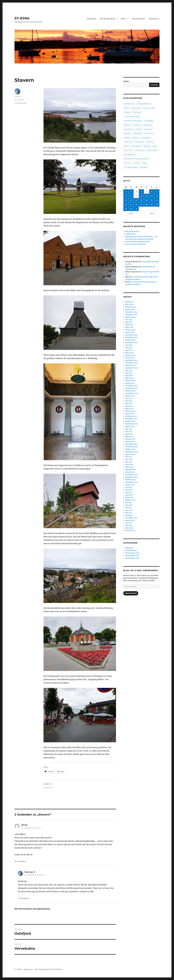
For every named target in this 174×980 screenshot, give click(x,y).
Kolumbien (149, 133)
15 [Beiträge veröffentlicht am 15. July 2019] (126, 200)
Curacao (127, 112)
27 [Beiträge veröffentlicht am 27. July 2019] (152, 205)
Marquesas (146, 138)
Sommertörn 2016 (132, 553)
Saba (155, 146)
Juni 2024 (129, 345)
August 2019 (130, 485)
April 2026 (129, 302)
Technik (137, 163)
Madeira (127, 138)
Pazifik (127, 146)
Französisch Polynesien (133, 121)
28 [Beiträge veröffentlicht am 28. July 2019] (157, 205)
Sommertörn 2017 (132, 556)
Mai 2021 (129, 431)
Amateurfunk (138, 19)
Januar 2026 (130, 310)
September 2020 (131, 452)
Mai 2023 (129, 373)
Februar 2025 (130, 330)
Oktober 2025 (130, 317)
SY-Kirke (22, 18)
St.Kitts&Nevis (130, 154)
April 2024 (129, 350)
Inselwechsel (130, 234)
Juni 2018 (129, 505)
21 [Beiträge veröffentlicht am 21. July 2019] (157, 200)
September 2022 (131, 393)
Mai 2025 (129, 322)
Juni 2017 (129, 510)
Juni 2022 (129, 401)
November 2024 (131, 337)
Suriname (128, 163)
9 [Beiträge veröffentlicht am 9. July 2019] (131, 196)
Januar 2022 (130, 414)
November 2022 (131, 388)
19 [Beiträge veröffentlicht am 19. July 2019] (147, 200)
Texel (145, 163)
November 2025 (131, 315)
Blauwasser (136, 108)
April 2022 (129, 406)
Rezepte (147, 146)
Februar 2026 (130, 307)
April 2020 (129, 464)
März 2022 (129, 409)
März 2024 (129, 353)
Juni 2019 (129, 490)
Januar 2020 (130, 472)
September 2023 (131, 368)
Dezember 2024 (131, 335)
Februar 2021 (130, 439)
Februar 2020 (130, 470)
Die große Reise (107, 19)
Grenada (136, 125)
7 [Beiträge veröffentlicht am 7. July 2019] (157, 191)
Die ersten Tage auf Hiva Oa (136, 244)
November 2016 (131, 518)
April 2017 (129, 515)
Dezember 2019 (131, 475)
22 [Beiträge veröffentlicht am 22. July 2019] (126, 205)
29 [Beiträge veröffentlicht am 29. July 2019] (126, 209)
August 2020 (130, 454)
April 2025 (129, 325)
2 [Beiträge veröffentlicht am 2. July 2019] (131, 191)
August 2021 (130, 426)
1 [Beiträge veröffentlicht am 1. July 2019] (126, 191)
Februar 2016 (130, 531)
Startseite (92, 19)
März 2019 (129, 498)
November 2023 (131, 363)
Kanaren (127, 133)
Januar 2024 (130, 358)
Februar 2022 (130, 411)
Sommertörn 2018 (132, 558)
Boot (123, 19)
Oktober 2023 (130, 365)
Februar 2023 (130, 381)
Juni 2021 (129, 429)
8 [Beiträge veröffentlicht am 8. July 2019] (126, 196)
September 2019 (131, 482)
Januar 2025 (130, 332)
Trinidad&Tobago (131, 167)
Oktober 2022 (130, 391)
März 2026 (129, 304)
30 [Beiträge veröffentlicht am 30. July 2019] (131, 209)
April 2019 (129, 495)
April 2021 (129, 434)
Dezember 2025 (131, 312)
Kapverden (138, 133)
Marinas (136, 138)
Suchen (126, 81)
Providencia (137, 146)
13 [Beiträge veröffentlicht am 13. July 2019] (152, 196)
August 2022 (130, 396)
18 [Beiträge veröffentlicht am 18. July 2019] (141, 200)
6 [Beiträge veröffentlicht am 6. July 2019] (152, 191)
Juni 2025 (129, 320)
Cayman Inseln (149, 108)
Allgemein (129, 548)
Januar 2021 (130, 442)
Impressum (154, 19)
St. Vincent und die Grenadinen (137, 159)
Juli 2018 (128, 503)
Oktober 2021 (130, 421)
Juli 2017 (128, 508)
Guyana (139, 129)
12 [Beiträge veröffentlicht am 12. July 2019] (147, 196)
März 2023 (129, 378)
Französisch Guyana (132, 116)
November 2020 (131, 447)
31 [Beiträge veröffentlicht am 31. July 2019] (136, 209)
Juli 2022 (129, 398)
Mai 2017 (129, 513)
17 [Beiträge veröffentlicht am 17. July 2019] (136, 200)
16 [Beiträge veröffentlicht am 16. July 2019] (131, 200)
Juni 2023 (129, 370)
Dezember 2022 (131, 386)
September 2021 (131, 424)
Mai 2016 (129, 525)
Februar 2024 (130, 355)
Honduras (148, 129)
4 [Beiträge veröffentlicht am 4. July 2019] (141, 191)
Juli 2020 (129, 457)
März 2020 (129, 467)
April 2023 (129, 376)
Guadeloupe (147, 125)
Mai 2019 (129, 492)
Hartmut (18, 96)
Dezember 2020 (131, 444)
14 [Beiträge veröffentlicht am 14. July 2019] (157, 196)
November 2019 (131, 477)
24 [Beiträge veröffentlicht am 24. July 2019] (136, 205)
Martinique (129, 142)
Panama (150, 142)
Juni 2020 (129, 459)
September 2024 (131, 343)
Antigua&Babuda (144, 104)
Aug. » (152, 213)
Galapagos (149, 121)
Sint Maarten (152, 150)
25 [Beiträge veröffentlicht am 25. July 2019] (141, 205)
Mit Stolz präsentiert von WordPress (49, 969)
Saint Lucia (129, 150)
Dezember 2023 (131, 360)
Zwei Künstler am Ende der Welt (137, 242)
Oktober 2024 (130, 340)
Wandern (144, 167)
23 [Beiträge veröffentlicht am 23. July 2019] (131, 205)
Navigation (140, 142)
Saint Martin (140, 150)
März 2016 (129, 528)
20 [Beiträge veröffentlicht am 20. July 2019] (152, 200)
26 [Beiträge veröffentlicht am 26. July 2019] (147, 205)
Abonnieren (131, 593)
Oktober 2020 (130, 449)
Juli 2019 (129, 487)
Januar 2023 (130, 383)
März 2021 (129, 437)
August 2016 (130, 520)
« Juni (130, 213)
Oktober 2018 (130, 500)
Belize (127, 108)
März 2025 (129, 327)
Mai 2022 (129, 404)
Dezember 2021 (131, 416)
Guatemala (129, 129)
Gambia (127, 125)
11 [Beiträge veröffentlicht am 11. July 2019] (141, 196)
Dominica (137, 112)
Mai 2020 (129, 462)
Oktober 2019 (130, 480)
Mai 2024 (129, 348)
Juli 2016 (129, 523)
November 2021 (131, 419)
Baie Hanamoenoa (132, 231)
